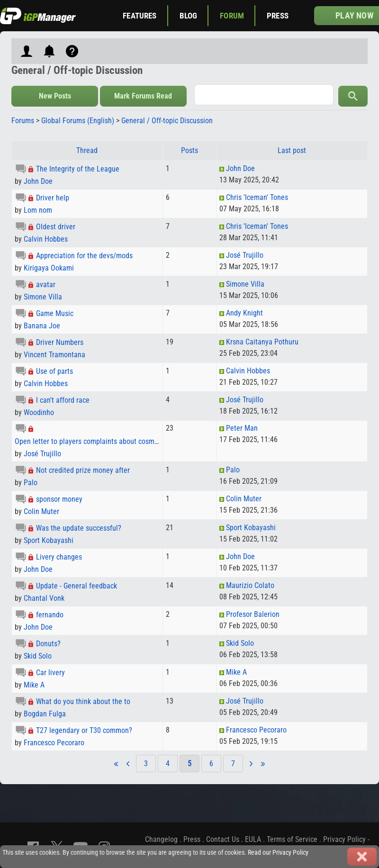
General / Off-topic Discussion (167, 121)
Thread (87, 150)
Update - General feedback (77, 586)
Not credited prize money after (83, 470)
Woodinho (39, 412)
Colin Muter (41, 511)
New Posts (55, 96)
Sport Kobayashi (49, 540)
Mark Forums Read (143, 96)
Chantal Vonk (44, 598)
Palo (31, 483)
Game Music (55, 313)
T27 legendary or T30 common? (84, 730)
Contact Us (223, 839)
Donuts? (48, 644)
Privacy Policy (344, 839)
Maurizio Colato (250, 585)
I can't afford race (63, 400)
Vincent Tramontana (54, 355)
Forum (232, 16)
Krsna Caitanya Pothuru (262, 342)
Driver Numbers (60, 342)
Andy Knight (244, 313)
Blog (189, 16)
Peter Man (242, 428)
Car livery (50, 673)
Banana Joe (42, 326)
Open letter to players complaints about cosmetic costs (99, 441)
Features (140, 16)
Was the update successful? (79, 528)
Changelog (161, 839)
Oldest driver (56, 227)
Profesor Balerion (253, 614)
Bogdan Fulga (45, 714)
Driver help (53, 198)
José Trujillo (245, 255)
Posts (189, 150)
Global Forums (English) (78, 121)
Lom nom (38, 210)
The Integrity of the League (78, 169)
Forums (23, 121)
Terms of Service (292, 839)
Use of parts (54, 371)
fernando (50, 615)
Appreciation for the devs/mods (84, 256)
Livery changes (59, 557)
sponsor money (59, 499)
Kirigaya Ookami (49, 268)
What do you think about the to (83, 701)
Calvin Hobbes (46, 239)
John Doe (38, 181)
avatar (46, 285)
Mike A (34, 685)
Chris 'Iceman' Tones (257, 197)
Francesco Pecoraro (54, 743)
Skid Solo (38, 656)
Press (278, 16)
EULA (253, 839)
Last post (292, 150)
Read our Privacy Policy (278, 853)
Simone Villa (43, 297)
